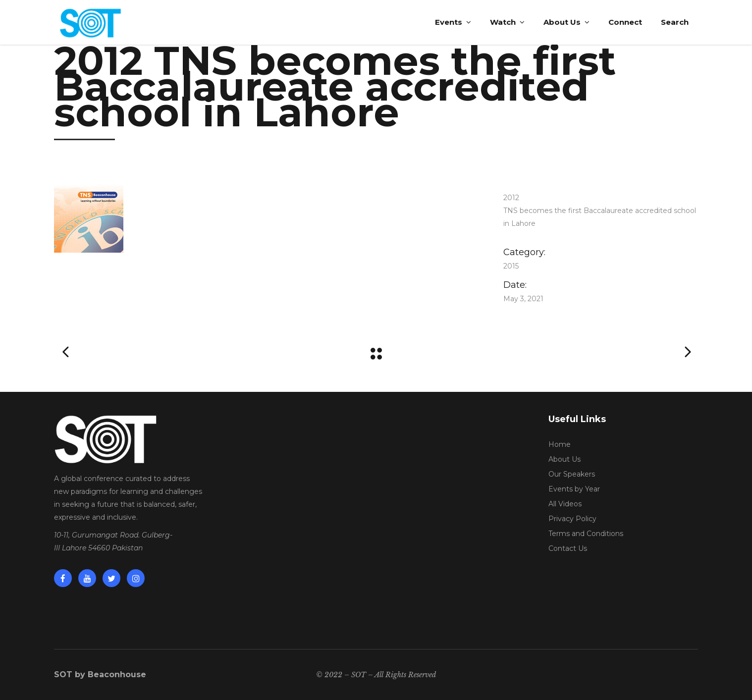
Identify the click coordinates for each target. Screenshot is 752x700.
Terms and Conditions (586, 534)
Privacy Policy (572, 519)
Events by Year (574, 489)
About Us (564, 459)
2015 (511, 266)
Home (560, 444)
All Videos (565, 504)
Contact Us (568, 548)
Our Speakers (572, 474)
